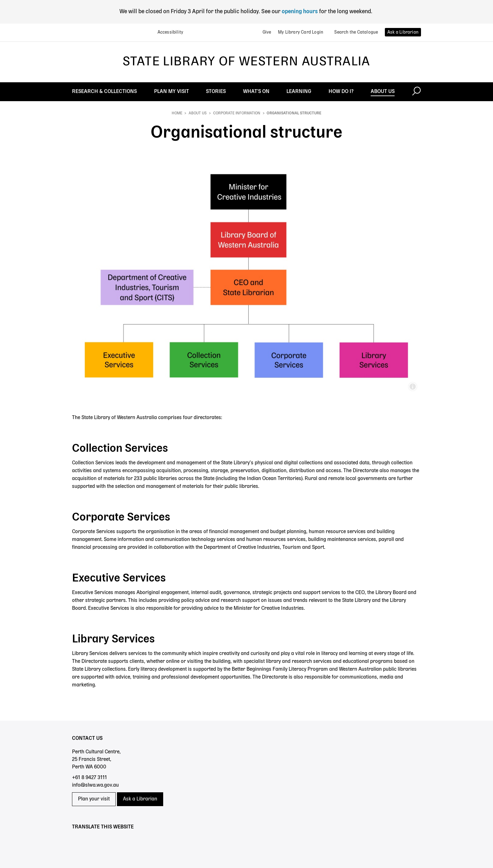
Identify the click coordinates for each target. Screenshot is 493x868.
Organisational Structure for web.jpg (413, 387)
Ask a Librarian (140, 799)
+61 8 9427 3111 (89, 778)
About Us (198, 113)
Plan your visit (94, 799)
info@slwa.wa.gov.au (95, 785)
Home (177, 113)
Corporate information (237, 113)
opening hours (299, 12)
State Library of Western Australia (246, 62)
